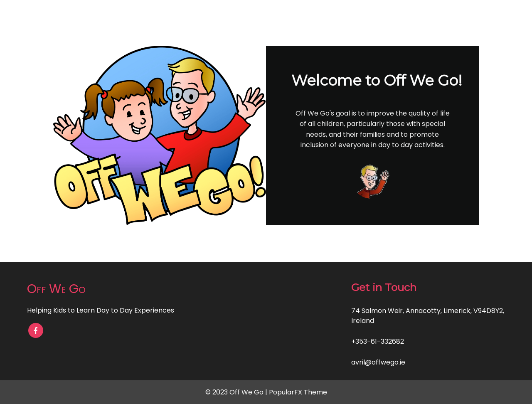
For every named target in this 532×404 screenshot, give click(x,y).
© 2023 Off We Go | (237, 392)
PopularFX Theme (298, 392)
